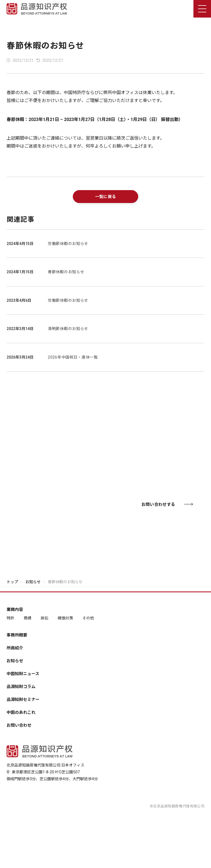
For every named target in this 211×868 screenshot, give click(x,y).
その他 (88, 618)
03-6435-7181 (53, 503)
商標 (27, 618)
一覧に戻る (106, 197)
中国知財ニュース (23, 674)
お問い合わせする (167, 505)
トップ (12, 582)
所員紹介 (15, 648)
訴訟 (45, 618)
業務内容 (15, 610)
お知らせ (33, 582)
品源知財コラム (21, 687)
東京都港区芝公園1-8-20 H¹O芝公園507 (43, 772)
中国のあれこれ (21, 713)
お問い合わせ (19, 725)
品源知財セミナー (23, 700)
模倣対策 (65, 618)
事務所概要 (17, 635)
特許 (10, 618)
